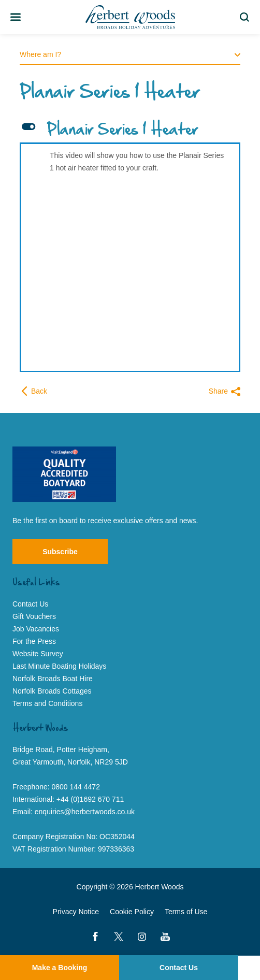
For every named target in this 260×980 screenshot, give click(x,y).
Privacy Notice (76, 912)
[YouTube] (165, 936)
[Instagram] (142, 936)
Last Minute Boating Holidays (59, 666)
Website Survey (38, 654)
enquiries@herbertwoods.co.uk (85, 812)
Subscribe (60, 552)
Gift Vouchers (34, 616)
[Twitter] (119, 936)
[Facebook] (95, 936)
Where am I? (130, 54)
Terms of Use (186, 912)
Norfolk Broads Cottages (52, 691)
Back (33, 391)
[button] (130, 131)
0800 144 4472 (76, 787)
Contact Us (179, 968)
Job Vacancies (36, 629)
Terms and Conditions (47, 703)
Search (246, 17)
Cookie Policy (132, 912)
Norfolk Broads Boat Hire (53, 679)
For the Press (34, 641)
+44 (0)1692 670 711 (90, 799)
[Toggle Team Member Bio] (16, 17)
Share (225, 392)
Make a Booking (60, 968)
